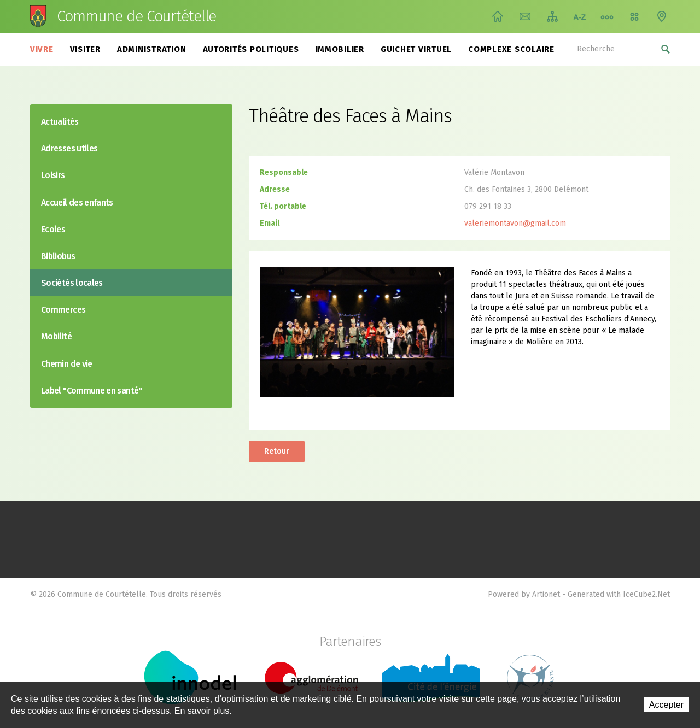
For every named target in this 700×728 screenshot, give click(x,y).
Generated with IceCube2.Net (619, 594)
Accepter (666, 705)
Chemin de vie (607, 16)
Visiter (85, 49)
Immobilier (340, 49)
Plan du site (552, 16)
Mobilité (56, 336)
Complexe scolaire (511, 49)
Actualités (60, 122)
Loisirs (53, 175)
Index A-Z (580, 16)
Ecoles (53, 229)
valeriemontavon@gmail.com (515, 223)
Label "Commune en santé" (92, 391)
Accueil (498, 16)
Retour (277, 451)
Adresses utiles (69, 148)
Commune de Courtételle (136, 16)
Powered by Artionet (524, 594)
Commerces (63, 310)
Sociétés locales (72, 283)
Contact (525, 16)
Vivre (42, 49)
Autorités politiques (251, 49)
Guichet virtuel (416, 49)
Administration (152, 49)
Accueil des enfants (77, 202)
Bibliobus (58, 256)
